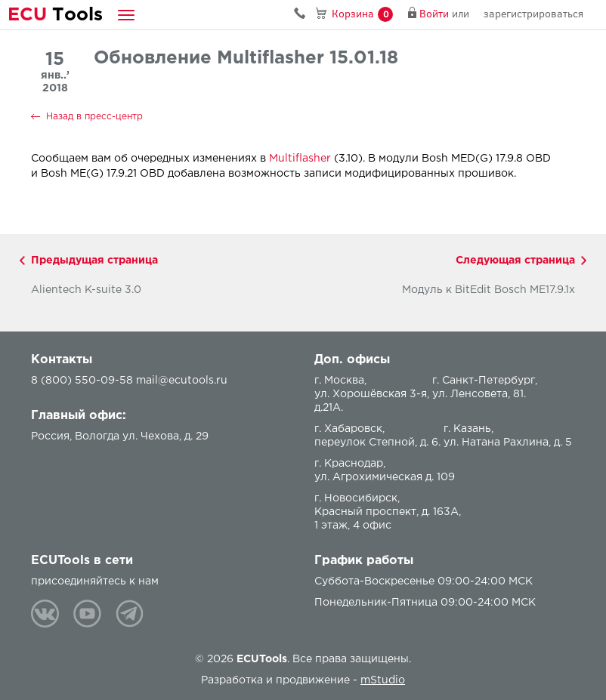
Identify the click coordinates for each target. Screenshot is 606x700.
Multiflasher (300, 159)
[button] (126, 15)
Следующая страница (515, 261)
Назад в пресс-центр (94, 117)
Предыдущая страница (94, 261)
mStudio (383, 680)
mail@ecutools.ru (182, 381)
